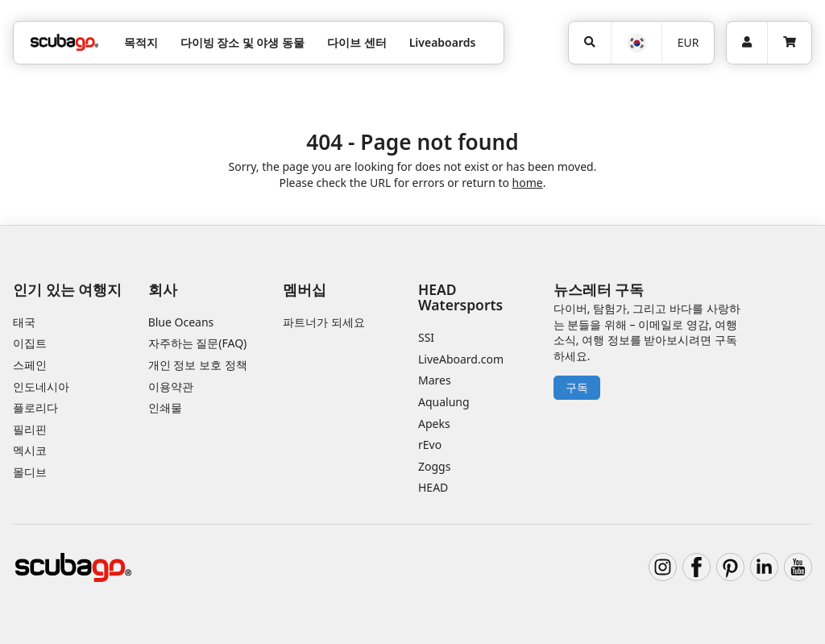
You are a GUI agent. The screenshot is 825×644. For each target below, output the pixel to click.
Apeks (434, 424)
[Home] (64, 42)
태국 (24, 322)
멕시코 (30, 450)
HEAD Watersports (460, 297)
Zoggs (434, 466)
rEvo (430, 445)
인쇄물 (165, 407)
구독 (577, 387)
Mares (435, 380)
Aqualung (444, 402)
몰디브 (30, 472)
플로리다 (35, 407)
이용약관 (171, 386)
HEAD (433, 487)
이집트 (30, 343)
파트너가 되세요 (324, 322)
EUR (688, 42)
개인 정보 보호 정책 (198, 365)
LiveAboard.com (461, 359)
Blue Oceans (181, 322)
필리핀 (30, 429)
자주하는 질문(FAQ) (198, 343)
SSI (426, 337)
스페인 (30, 365)
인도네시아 (41, 386)
